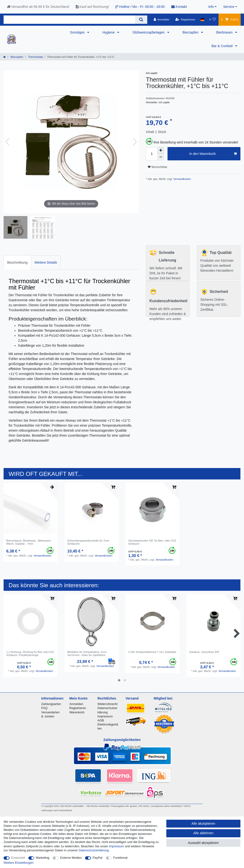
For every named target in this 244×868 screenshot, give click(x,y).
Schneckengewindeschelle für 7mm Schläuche (88, 542)
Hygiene (109, 32)
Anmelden (76, 704)
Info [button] (211, 7)
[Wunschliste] (213, 20)
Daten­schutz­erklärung (94, 850)
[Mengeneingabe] (152, 154)
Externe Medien (71, 858)
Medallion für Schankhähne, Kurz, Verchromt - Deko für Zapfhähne (87, 653)
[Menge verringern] (161, 157)
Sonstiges (78, 32)
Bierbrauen (225, 32)
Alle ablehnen (203, 833)
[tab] (17, 262)
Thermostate (35, 57)
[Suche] (141, 20)
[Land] (202, 20)
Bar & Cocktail (222, 46)
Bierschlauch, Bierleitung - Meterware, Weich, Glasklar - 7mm (29, 542)
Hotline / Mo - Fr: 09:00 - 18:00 (140, 7)
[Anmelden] (161, 20)
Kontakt (179, 7)
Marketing (43, 858)
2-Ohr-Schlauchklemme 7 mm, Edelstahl (152, 652)
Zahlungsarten (51, 704)
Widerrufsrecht (107, 704)
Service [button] (229, 7)
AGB (101, 720)
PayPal (98, 858)
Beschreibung (17, 262)
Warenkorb (77, 712)
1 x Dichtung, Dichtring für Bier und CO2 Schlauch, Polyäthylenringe (30, 653)
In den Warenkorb (213, 154)
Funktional (120, 858)
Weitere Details (46, 262)
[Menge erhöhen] (161, 150)
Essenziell (18, 858)
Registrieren (78, 708)
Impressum (105, 716)
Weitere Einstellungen (19, 863)
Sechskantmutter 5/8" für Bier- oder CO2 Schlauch (152, 542)
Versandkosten (182, 179)
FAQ (44, 708)
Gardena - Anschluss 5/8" (204, 652)
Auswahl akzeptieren (203, 843)
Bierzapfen (191, 32)
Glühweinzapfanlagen (149, 32)
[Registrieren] (185, 20)
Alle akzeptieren (203, 824)
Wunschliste (157, 167)
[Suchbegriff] (69, 20)
